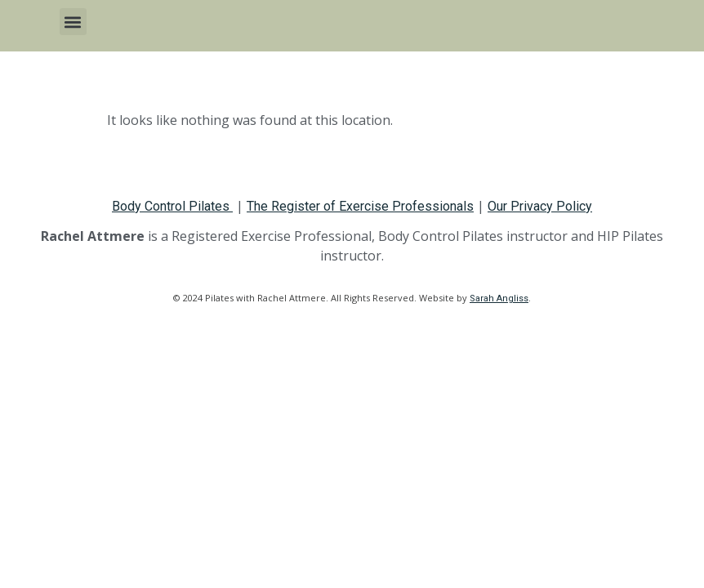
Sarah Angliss (499, 298)
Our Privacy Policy (540, 206)
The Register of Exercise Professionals (360, 206)
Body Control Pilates (172, 206)
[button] (73, 22)
